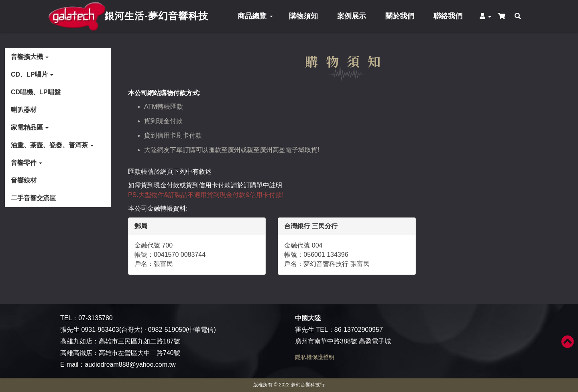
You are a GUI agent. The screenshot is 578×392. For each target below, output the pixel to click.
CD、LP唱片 (32, 74)
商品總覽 (255, 16)
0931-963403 (100, 330)
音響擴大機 (30, 57)
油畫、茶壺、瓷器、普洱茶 (52, 145)
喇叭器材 (24, 110)
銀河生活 (156, 16)
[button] (486, 16)
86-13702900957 (359, 330)
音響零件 (26, 163)
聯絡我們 (448, 16)
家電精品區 (30, 127)
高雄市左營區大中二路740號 (139, 353)
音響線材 (24, 180)
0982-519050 (167, 330)
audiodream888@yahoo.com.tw (130, 365)
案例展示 (352, 16)
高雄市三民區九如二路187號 (139, 341)
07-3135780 (95, 318)
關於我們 (400, 16)
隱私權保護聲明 (315, 357)
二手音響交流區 (33, 198)
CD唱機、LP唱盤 (36, 92)
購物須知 (303, 16)
